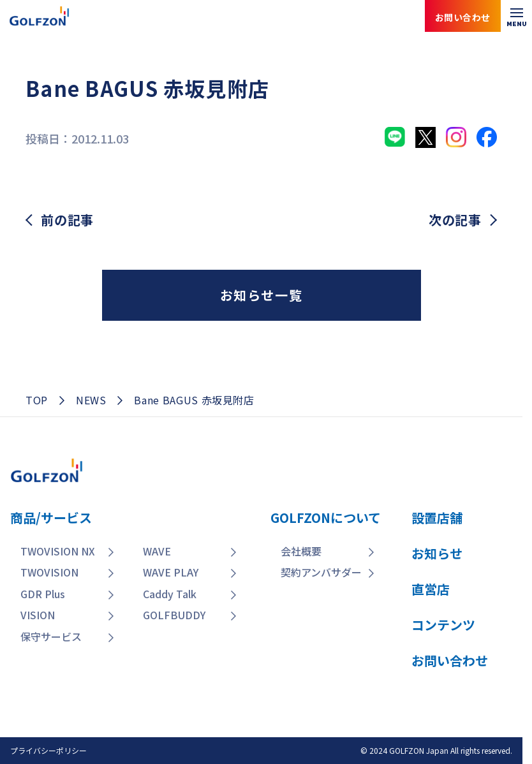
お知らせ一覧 (262, 295)
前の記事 (67, 220)
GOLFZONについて (326, 518)
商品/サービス (51, 518)
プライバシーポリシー (48, 750)
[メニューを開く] (516, 16)
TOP (37, 400)
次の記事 (455, 220)
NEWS (91, 400)
